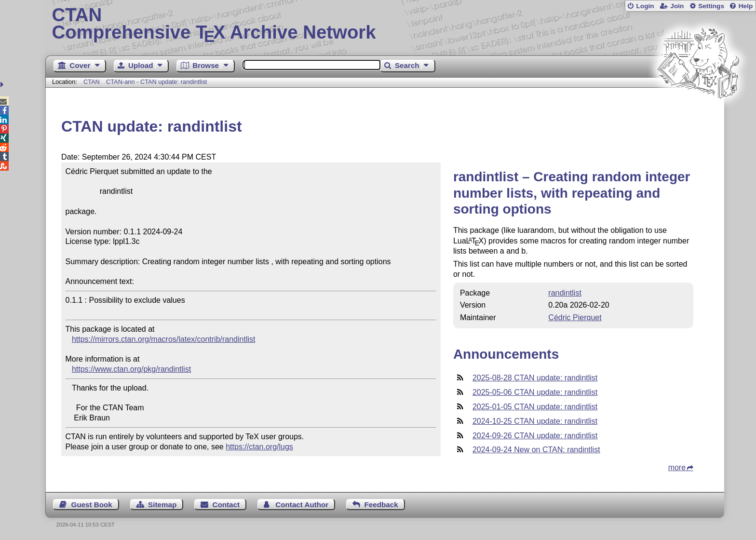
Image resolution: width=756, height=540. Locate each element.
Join (677, 6)
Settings (711, 6)
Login (645, 6)
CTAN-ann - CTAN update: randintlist (156, 82)
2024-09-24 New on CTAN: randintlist (536, 450)
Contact (226, 505)
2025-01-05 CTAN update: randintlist (535, 407)
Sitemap (162, 505)
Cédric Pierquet (575, 317)
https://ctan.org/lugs (259, 447)
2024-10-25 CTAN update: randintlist (535, 421)
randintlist (565, 293)
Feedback (381, 505)
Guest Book (92, 505)
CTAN (92, 82)
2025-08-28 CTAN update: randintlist (535, 378)
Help (746, 6)
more (677, 467)
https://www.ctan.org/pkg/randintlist (131, 369)
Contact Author (302, 505)
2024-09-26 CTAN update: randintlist (535, 436)
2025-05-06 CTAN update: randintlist (535, 392)
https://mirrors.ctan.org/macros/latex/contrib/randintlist (164, 339)
